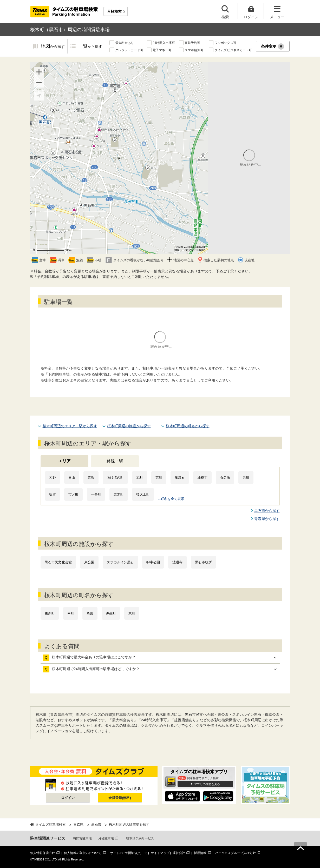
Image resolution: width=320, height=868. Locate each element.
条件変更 (273, 46)
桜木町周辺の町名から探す (188, 426)
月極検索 (114, 11)
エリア (64, 461)
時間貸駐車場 (82, 838)
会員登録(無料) (120, 798)
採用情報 (200, 853)
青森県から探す (267, 519)
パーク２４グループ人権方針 (236, 853)
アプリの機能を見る (207, 784)
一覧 (90, 47)
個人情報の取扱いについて (83, 853)
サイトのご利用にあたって (129, 853)
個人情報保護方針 (43, 853)
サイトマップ (160, 853)
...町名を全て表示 (171, 499)
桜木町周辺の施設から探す (129, 426)
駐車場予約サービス (140, 838)
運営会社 (179, 853)
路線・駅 (115, 461)
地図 (53, 47)
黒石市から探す (267, 511)
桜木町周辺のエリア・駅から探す (70, 426)
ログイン (68, 798)
